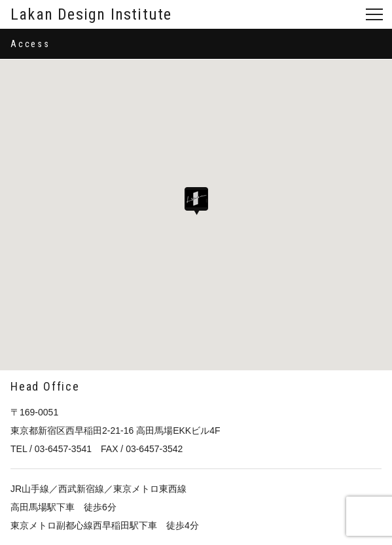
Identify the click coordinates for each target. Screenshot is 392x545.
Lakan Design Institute (91, 14)
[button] (196, 201)
